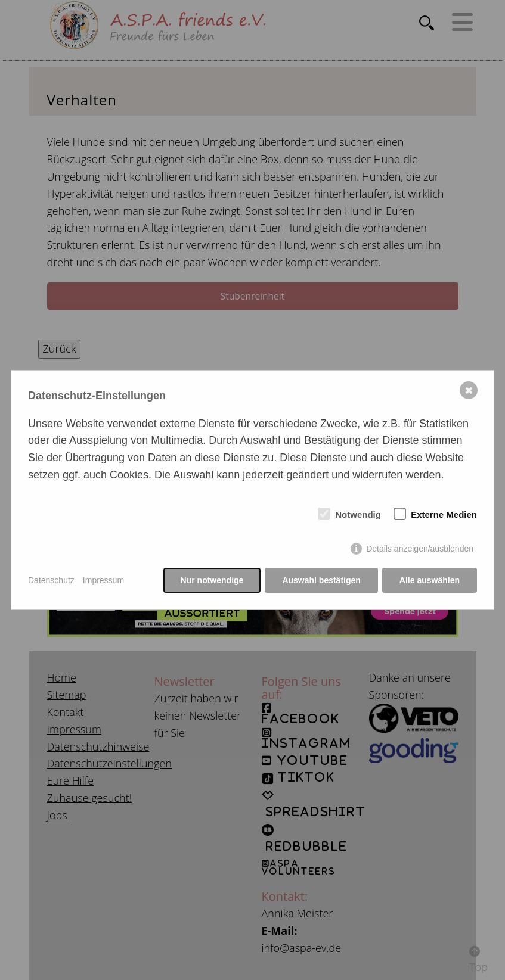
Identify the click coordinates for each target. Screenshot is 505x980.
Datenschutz (51, 580)
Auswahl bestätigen (321, 580)
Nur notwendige (212, 580)
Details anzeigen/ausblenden (420, 549)
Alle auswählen (430, 580)
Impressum (103, 580)
